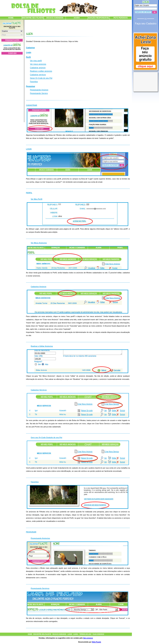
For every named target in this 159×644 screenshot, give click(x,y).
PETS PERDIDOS (121, 18)
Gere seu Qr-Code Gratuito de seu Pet (46, 437)
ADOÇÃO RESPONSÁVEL (99, 18)
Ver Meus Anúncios (39, 243)
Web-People (96, 642)
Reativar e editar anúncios (41, 71)
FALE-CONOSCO (98, 634)
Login (29, 52)
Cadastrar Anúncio (39, 287)
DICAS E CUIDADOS (55, 18)
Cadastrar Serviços (39, 390)
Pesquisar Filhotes (12, 40)
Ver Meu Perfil (37, 199)
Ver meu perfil (36, 61)
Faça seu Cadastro (146, 24)
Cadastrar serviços (38, 75)
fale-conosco (88, 638)
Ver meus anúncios (38, 64)
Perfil (28, 57)
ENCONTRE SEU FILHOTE (33, 18)
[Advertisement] (12, 88)
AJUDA (77, 18)
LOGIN (70, 634)
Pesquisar (31, 86)
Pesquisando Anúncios (40, 538)
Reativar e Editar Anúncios (42, 346)
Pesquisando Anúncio (39, 90)
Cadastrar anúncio (38, 68)
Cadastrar (30, 48)
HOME (11, 18)
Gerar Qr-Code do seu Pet (41, 78)
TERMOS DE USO (85, 634)
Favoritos (34, 82)
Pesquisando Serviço (39, 93)
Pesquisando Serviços (40, 588)
